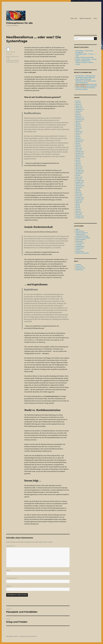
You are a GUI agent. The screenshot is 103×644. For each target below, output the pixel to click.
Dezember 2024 (80, 118)
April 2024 (78, 125)
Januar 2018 (79, 196)
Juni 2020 (78, 160)
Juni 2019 (78, 175)
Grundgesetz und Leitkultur (83, 238)
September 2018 (80, 186)
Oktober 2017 (79, 201)
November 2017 (79, 199)
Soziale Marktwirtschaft (12, 62)
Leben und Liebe (80, 243)
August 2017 (79, 203)
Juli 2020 (78, 159)
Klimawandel (79, 241)
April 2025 (78, 115)
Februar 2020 (79, 167)
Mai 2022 (78, 137)
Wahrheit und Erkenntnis (82, 253)
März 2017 (78, 211)
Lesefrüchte (79, 245)
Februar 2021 (79, 148)
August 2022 (79, 133)
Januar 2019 (79, 179)
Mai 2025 (78, 113)
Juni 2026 (78, 101)
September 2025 (80, 109)
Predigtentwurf (80, 248)
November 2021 (80, 140)
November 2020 (80, 153)
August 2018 (79, 187)
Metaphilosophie (80, 246)
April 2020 (78, 164)
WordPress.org (79, 270)
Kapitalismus (9, 60)
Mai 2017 (78, 208)
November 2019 (80, 172)
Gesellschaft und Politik (82, 236)
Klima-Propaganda (92, 84)
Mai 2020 (78, 162)
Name (8, 570)
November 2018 (80, 182)
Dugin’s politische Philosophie (87, 78)
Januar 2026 (79, 106)
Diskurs (8, 56)
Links (95, 18)
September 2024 (80, 120)
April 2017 (78, 209)
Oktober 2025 (79, 108)
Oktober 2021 (79, 142)
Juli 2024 (78, 123)
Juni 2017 (78, 206)
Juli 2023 (78, 130)
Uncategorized (79, 251)
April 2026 (78, 103)
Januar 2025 (79, 116)
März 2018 (78, 192)
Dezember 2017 (80, 197)
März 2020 (78, 165)
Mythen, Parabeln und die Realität (84, 58)
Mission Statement (85, 18)
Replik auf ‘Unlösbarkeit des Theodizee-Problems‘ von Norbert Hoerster (84, 63)
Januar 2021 (79, 150)
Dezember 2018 (80, 181)
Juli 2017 (78, 204)
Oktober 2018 (79, 184)
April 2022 (78, 138)
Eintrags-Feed (79, 266)
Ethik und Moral (80, 231)
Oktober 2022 (79, 131)
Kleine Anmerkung (81, 240)
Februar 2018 (79, 194)
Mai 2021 (78, 143)
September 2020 (80, 157)
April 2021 (78, 145)
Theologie (78, 250)
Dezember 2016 (80, 216)
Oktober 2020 (79, 155)
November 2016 (80, 218)
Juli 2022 (78, 135)
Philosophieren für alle (19, 23)
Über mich (74, 18)
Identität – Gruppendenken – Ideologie (86, 59)
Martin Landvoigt (11, 52)
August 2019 (79, 174)
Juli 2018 (78, 189)
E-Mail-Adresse (12, 578)
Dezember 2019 (80, 170)
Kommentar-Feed (80, 268)
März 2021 (78, 147)
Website (9, 586)
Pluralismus (16, 60)
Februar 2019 (79, 177)
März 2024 (78, 126)
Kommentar (11, 546)
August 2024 (79, 121)
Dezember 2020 (80, 152)
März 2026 (78, 104)
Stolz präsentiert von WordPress (28, 636)
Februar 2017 (79, 213)
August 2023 (79, 128)
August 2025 (79, 111)
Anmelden (78, 265)
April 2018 (78, 191)
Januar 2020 (79, 169)
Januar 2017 (78, 214)
